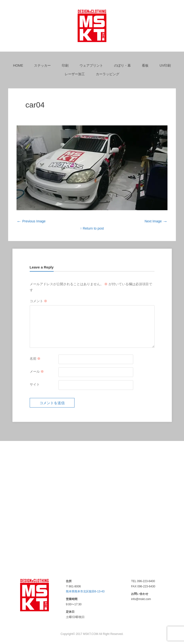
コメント (39, 301)
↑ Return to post (92, 228)
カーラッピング (108, 74)
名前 (35, 359)
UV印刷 (165, 65)
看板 (145, 65)
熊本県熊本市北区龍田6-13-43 (85, 591)
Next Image (156, 221)
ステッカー (42, 65)
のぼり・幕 (122, 65)
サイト (35, 384)
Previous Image (31, 221)
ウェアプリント (91, 65)
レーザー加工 (75, 74)
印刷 (65, 65)
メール (37, 371)
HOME (18, 65)
